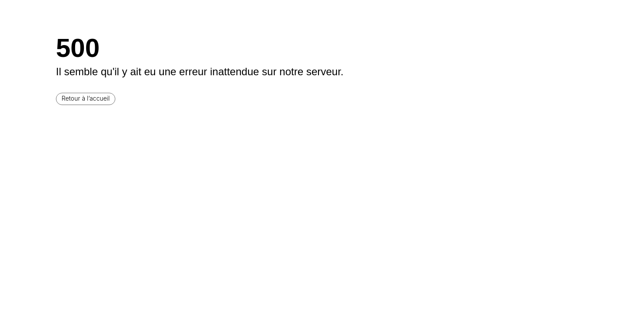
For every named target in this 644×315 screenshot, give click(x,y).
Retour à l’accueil (86, 98)
